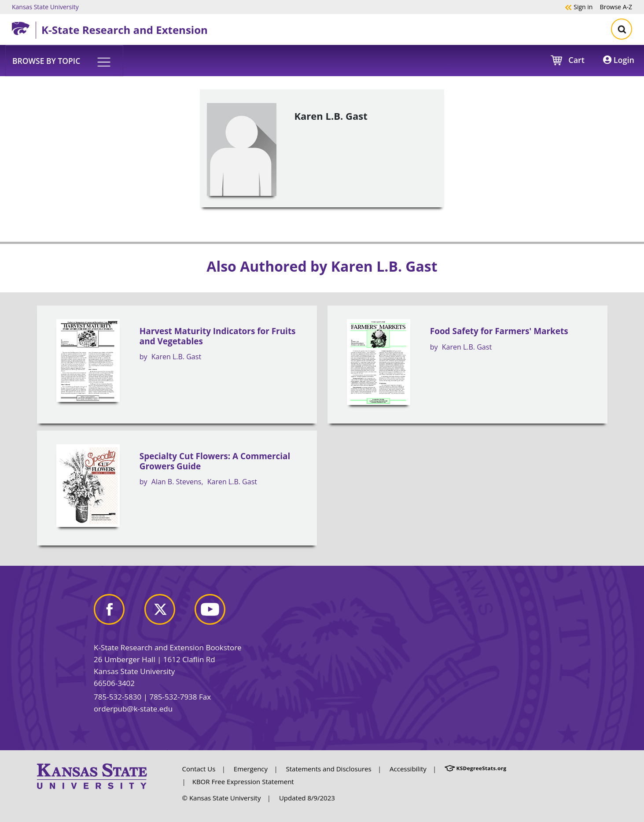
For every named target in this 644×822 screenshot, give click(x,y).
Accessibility (408, 769)
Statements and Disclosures (329, 769)
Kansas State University (45, 7)
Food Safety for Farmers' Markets (499, 331)
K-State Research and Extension (125, 30)
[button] (64, 60)
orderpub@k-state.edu (133, 709)
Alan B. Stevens (177, 482)
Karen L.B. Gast (176, 357)
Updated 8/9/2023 (307, 798)
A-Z (616, 7)
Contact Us (199, 769)
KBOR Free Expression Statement (243, 781)
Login (619, 60)
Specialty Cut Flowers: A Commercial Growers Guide (215, 461)
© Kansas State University (222, 798)
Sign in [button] (579, 7)
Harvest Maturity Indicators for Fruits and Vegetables (218, 336)
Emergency (251, 769)
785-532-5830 (118, 697)
